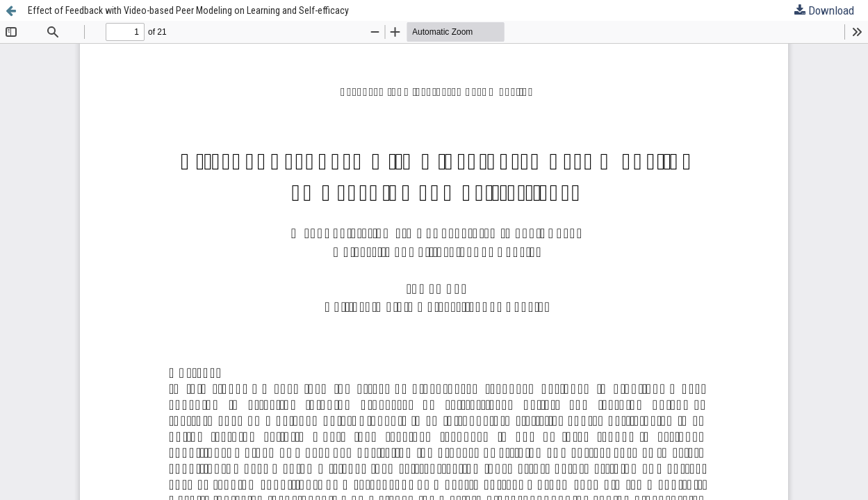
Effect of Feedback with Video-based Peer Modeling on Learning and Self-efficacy (188, 10)
